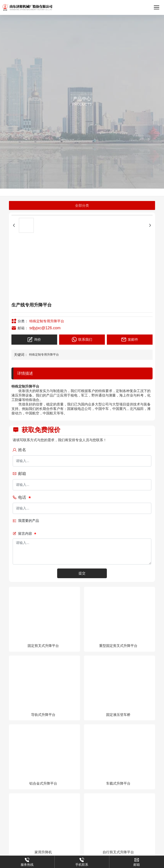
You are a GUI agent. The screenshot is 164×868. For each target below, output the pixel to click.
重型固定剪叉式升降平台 (118, 646)
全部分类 (82, 205)
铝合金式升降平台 (43, 783)
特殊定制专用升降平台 (47, 321)
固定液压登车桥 (118, 715)
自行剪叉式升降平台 (118, 852)
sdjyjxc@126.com (45, 328)
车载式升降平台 (118, 783)
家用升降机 (43, 852)
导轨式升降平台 (43, 715)
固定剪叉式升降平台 (43, 646)
